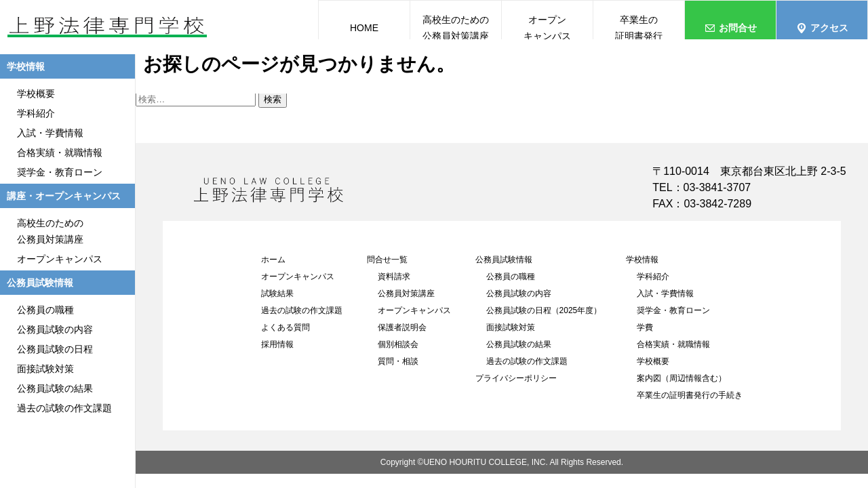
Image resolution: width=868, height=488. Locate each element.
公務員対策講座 (406, 293)
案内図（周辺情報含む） (682, 378)
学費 (645, 327)
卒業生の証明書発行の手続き (690, 395)
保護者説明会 (402, 327)
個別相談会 (398, 344)
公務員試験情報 (504, 260)
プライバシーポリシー (516, 378)
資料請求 (394, 277)
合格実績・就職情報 (673, 344)
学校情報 (642, 260)
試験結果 (277, 293)
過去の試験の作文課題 (302, 310)
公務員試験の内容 (519, 293)
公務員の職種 (511, 277)
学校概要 (653, 361)
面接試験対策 (511, 327)
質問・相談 (398, 361)
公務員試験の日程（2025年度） (544, 310)
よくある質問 (285, 327)
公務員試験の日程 (55, 349)
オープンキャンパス (298, 277)
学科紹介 (653, 277)
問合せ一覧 (387, 260)
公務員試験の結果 (519, 344)
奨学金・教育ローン (673, 310)
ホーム (273, 260)
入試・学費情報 (665, 293)
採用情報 (277, 344)
